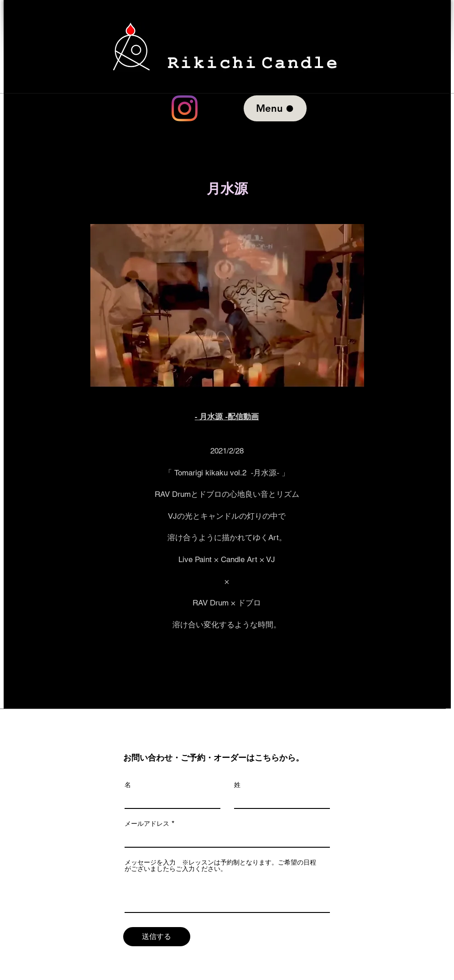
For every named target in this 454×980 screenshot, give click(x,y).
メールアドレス (147, 824)
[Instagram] (185, 108)
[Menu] (275, 108)
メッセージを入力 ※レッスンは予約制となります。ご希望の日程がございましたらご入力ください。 (220, 865)
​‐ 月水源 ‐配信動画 (227, 417)
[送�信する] (157, 937)
